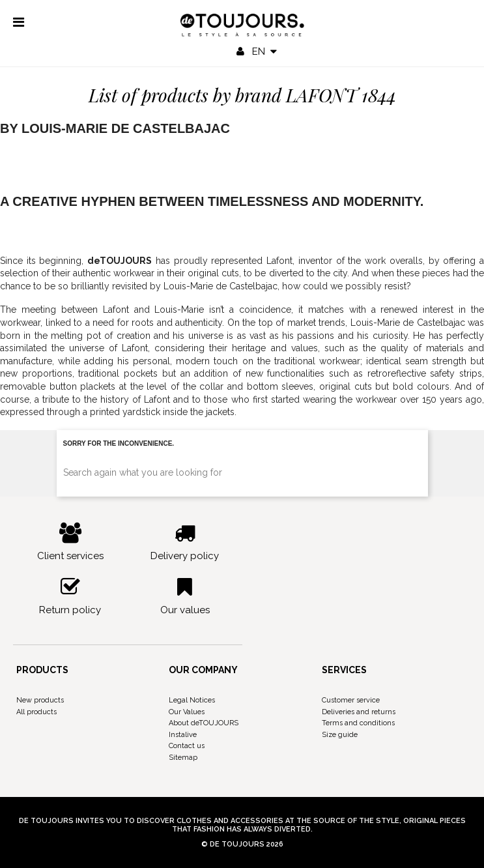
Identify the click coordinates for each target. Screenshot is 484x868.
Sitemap (183, 758)
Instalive (183, 735)
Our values (185, 596)
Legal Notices (192, 700)
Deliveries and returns (359, 712)
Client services (70, 542)
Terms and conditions (358, 723)
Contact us (187, 746)
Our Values (187, 712)
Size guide (340, 735)
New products (40, 700)
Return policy (70, 596)
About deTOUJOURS (204, 723)
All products (36, 712)
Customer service (351, 700)
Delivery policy (185, 542)
